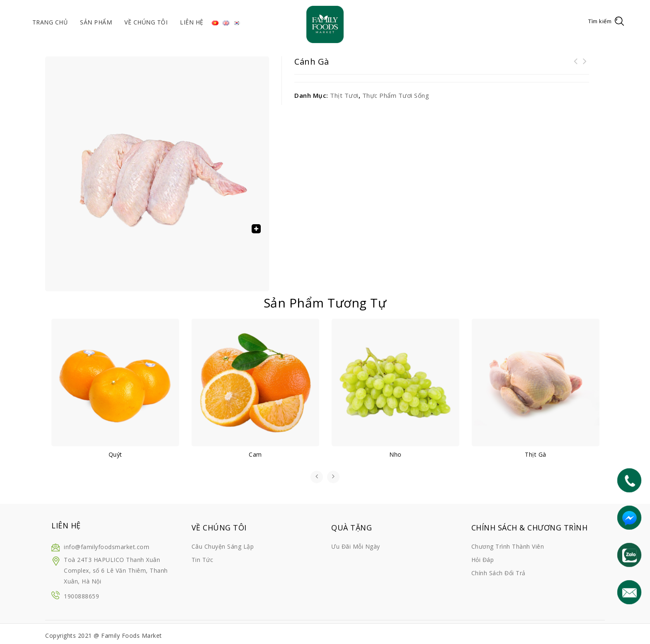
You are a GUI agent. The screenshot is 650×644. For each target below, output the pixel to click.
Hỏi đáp (483, 560)
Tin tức (203, 560)
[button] (256, 229)
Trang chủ (50, 22)
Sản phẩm (96, 22)
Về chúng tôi (146, 22)
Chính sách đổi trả (498, 573)
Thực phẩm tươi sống (396, 95)
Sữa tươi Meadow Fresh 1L (585, 66)
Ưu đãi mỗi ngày (356, 546)
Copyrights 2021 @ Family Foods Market (104, 636)
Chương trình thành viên (508, 546)
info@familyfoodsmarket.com (107, 547)
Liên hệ (192, 22)
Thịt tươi (344, 95)
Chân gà (576, 66)
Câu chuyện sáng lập (223, 546)
